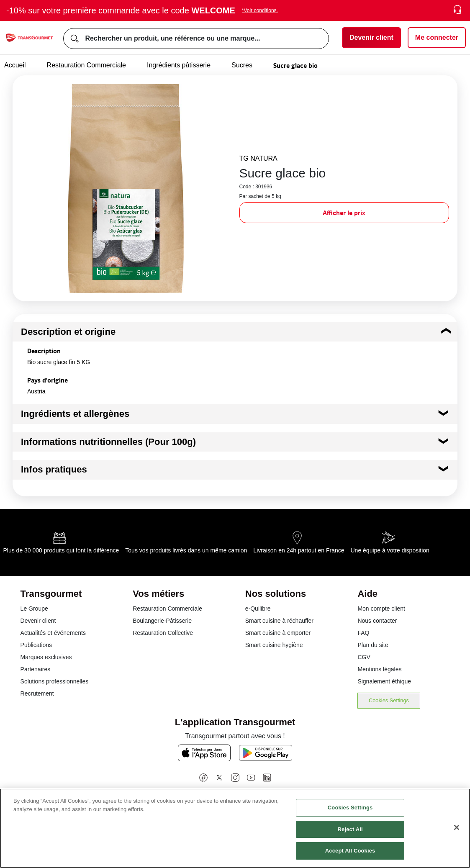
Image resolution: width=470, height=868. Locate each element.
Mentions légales (379, 669)
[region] (235, 828)
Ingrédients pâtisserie (179, 65)
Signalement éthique (384, 681)
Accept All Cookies (350, 851)
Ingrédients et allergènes (75, 414)
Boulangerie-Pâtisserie (162, 621)
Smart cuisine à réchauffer (279, 621)
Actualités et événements (53, 633)
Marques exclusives (46, 657)
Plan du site (373, 645)
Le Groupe (34, 609)
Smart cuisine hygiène (274, 645)
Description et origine (68, 332)
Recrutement (37, 693)
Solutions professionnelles (55, 681)
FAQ (363, 633)
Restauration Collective (163, 633)
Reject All (350, 829)
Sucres (242, 65)
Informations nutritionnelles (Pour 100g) (108, 442)
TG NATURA (258, 158)
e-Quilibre (258, 609)
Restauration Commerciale (86, 65)
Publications (36, 645)
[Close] (457, 827)
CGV (364, 657)
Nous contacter (377, 621)
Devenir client (38, 621)
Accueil (15, 65)
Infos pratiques (54, 469)
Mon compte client (381, 609)
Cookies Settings (389, 700)
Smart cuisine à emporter (278, 633)
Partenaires (36, 669)
